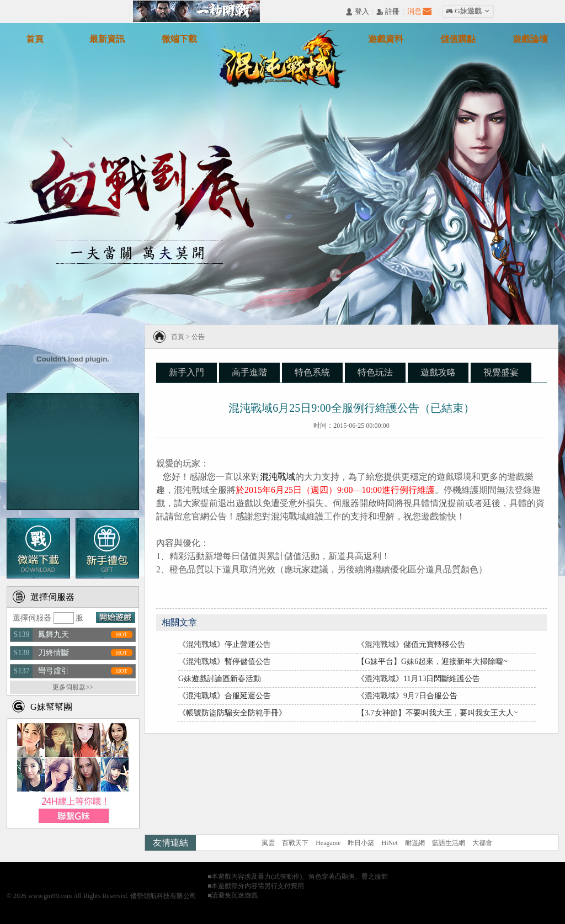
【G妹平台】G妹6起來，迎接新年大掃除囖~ (432, 662)
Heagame (328, 843)
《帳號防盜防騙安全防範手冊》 (232, 713)
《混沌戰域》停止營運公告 (225, 644)
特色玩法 (375, 372)
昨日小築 (361, 843)
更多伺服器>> (73, 687)
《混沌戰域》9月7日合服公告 (407, 696)
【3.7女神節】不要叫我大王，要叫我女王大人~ (437, 713)
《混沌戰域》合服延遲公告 (225, 696)
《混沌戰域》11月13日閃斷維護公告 (419, 679)
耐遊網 (415, 843)
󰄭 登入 (357, 12)
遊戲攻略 (438, 372)
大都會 (482, 843)
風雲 (268, 843)
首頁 (178, 337)
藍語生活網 (449, 843)
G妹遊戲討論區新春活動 (220, 679)
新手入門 (186, 372)
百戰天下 (295, 843)
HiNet (389, 843)
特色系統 (312, 372)
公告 (198, 337)
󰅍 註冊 (388, 12)
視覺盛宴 (501, 372)
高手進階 (249, 372)
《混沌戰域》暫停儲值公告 (225, 662)
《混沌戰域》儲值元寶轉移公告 (411, 644)
